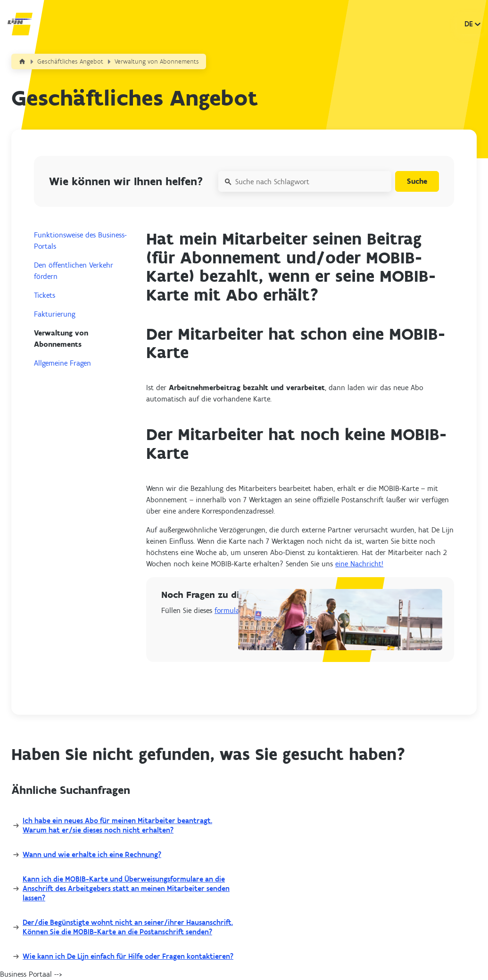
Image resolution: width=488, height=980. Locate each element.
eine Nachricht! (359, 564)
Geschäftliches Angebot (70, 61)
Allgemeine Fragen (62, 363)
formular (228, 610)
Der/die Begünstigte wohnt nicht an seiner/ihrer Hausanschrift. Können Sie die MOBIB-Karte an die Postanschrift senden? (128, 927)
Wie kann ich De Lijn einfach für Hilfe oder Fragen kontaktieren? (128, 956)
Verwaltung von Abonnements (157, 61)
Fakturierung (55, 314)
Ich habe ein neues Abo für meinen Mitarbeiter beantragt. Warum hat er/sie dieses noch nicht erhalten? (117, 825)
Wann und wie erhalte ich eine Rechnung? (92, 854)
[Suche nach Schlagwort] (305, 181)
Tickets (45, 295)
